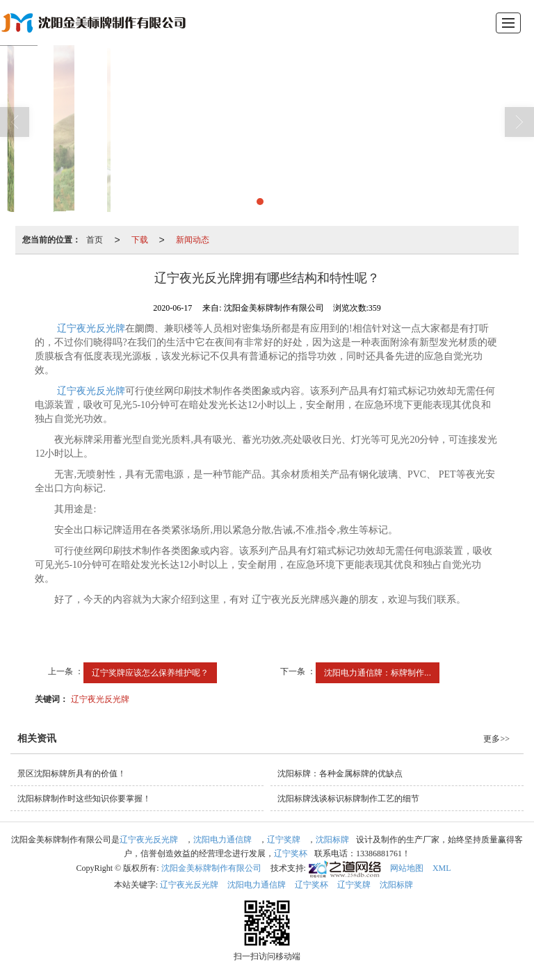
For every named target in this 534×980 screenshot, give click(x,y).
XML (442, 868)
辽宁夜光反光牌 (90, 328)
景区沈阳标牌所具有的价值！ (72, 774)
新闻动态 (193, 240)
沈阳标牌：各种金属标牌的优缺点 (340, 774)
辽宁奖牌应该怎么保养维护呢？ (150, 673)
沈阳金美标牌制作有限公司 (211, 868)
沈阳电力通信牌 (222, 840)
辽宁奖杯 (291, 854)
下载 (140, 240)
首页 (95, 240)
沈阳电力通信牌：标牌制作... (378, 673)
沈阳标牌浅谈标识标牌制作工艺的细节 (348, 799)
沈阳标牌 (332, 840)
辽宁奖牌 (284, 840)
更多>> (496, 739)
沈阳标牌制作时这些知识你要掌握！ (84, 799)
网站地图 (407, 868)
